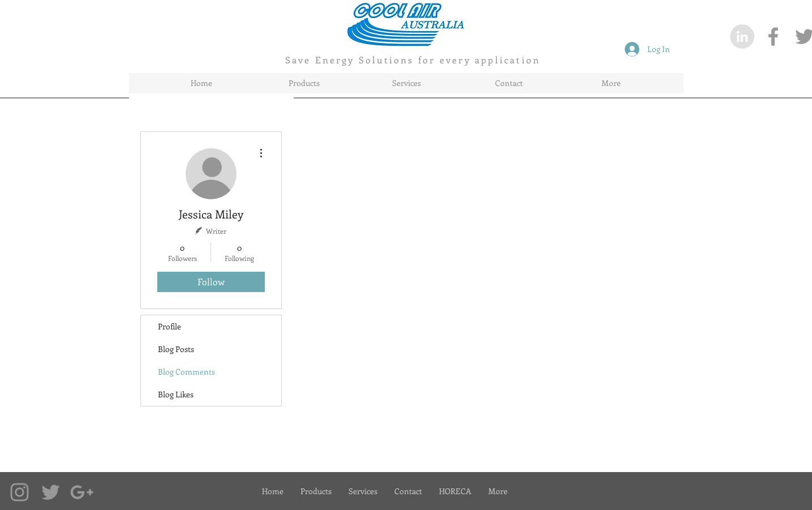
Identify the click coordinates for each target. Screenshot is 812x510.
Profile (169, 326)
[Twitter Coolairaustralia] (51, 492)
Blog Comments (186, 372)
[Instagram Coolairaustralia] (20, 492)
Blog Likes (176, 394)
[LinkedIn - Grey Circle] (742, 37)
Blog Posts (176, 349)
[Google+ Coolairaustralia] (82, 492)
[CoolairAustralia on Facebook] (773, 37)
